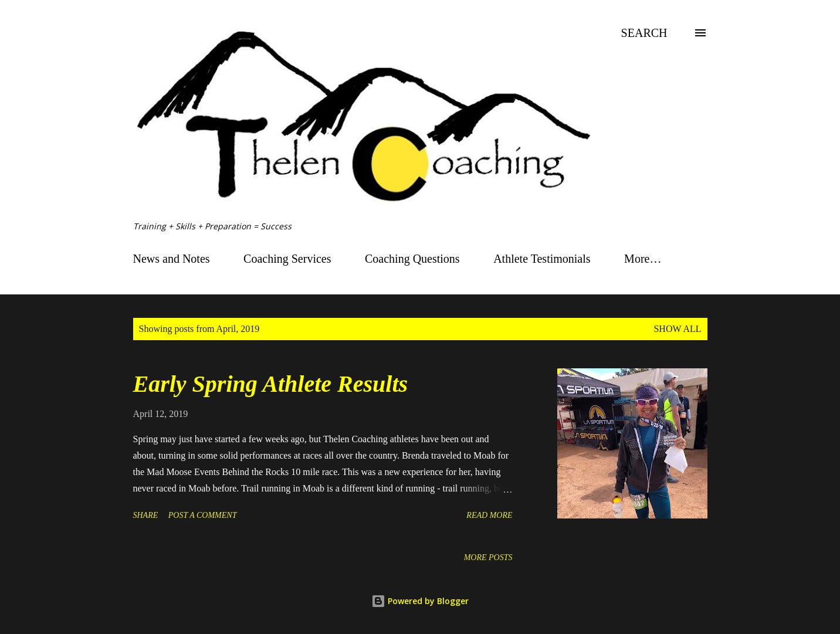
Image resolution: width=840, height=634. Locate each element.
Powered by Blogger (420, 601)
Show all (677, 329)
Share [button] (146, 515)
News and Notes (172, 259)
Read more (489, 515)
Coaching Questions (412, 259)
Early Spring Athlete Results (271, 384)
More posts (488, 557)
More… (643, 259)
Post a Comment (203, 515)
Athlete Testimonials (542, 259)
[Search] (644, 33)
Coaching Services (287, 259)
